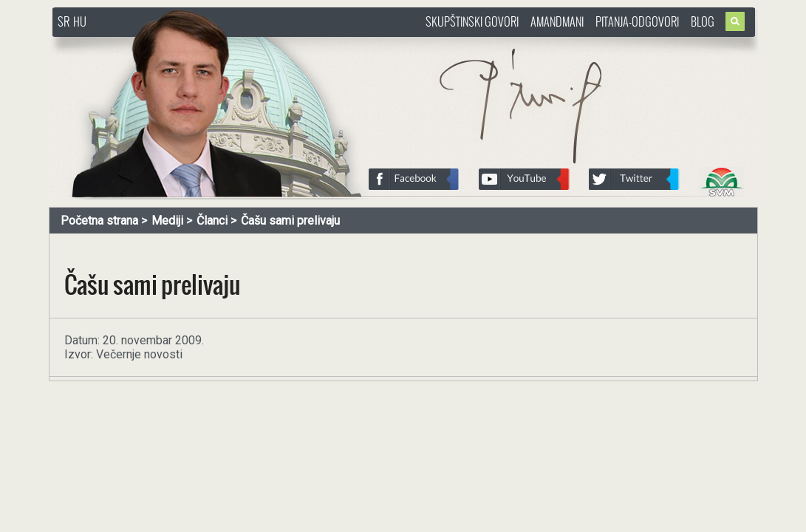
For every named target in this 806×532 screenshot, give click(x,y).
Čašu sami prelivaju (290, 221)
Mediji (167, 221)
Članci (212, 221)
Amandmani (557, 21)
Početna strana (99, 221)
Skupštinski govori (472, 21)
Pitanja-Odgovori (637, 21)
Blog (703, 21)
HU (80, 21)
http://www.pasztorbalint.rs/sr (171, 44)
